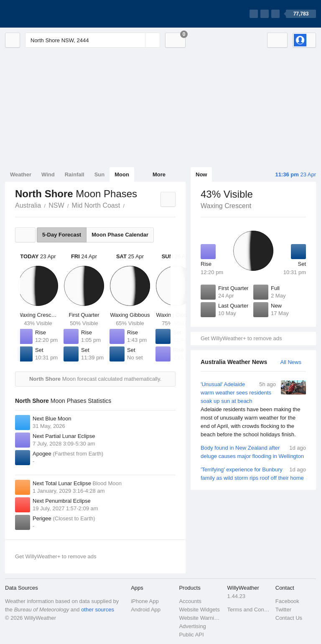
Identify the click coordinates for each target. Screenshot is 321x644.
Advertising (192, 626)
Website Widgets (199, 610)
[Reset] (138, 40)
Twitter (283, 610)
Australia (28, 205)
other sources (98, 610)
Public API (191, 635)
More (159, 174)
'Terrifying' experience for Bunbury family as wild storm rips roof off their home (253, 473)
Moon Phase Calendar (120, 235)
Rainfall (75, 174)
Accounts (190, 601)
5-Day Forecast (62, 235)
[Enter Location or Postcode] (93, 40)
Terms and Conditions (249, 610)
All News (291, 362)
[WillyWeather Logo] (44, 14)
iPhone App (145, 601)
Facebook (287, 601)
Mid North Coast (96, 205)
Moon (122, 174)
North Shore (129, 205)
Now (201, 174)
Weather (21, 174)
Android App (146, 610)
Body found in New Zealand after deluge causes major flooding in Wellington (253, 452)
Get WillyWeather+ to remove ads (241, 338)
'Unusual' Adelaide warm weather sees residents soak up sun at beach (253, 410)
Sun (100, 174)
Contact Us (289, 618)
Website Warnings (200, 618)
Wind (48, 174)
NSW (56, 205)
